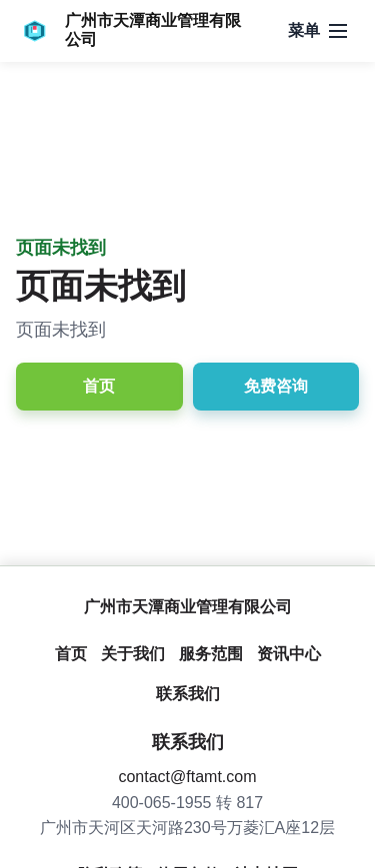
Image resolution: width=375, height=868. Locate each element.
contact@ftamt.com (187, 777)
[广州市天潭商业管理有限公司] (128, 31)
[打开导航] (317, 31)
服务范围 (211, 654)
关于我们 (133, 654)
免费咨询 (276, 386)
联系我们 (188, 694)
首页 (99, 386)
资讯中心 (289, 654)
